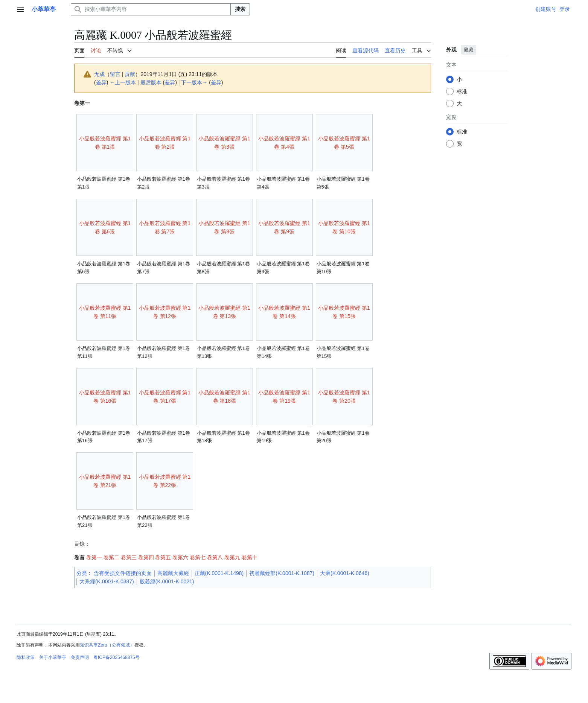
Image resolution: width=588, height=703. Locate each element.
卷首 (79, 557)
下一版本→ (194, 82)
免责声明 (80, 657)
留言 (115, 74)
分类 (82, 573)
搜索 (240, 9)
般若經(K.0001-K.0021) (167, 581)
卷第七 (198, 557)
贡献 (130, 74)
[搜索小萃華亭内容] (151, 9)
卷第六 (180, 557)
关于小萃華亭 (53, 657)
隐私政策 (26, 657)
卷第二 (111, 557)
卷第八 (215, 557)
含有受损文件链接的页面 (123, 573)
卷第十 (250, 557)
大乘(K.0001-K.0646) (345, 573)
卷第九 (232, 557)
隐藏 (469, 50)
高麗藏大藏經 (173, 573)
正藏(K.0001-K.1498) (219, 573)
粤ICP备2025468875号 (117, 657)
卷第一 (94, 557)
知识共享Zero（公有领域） (107, 645)
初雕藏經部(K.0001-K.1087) (282, 573)
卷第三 (129, 557)
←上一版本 (123, 82)
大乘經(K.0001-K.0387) (107, 581)
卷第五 (163, 557)
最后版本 (151, 82)
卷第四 (146, 557)
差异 (101, 82)
